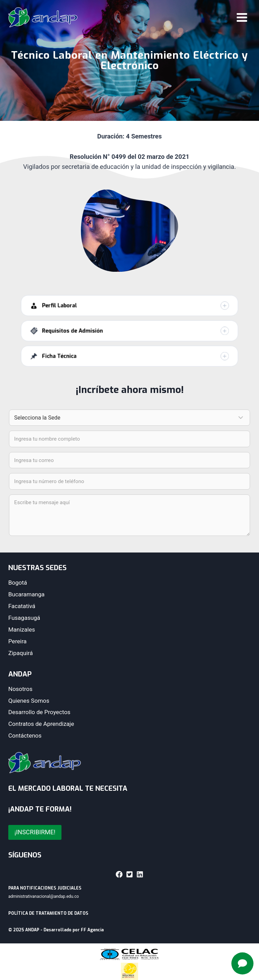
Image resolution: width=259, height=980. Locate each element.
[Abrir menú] (242, 17)
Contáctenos (25, 736)
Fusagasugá (24, 618)
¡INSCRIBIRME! (35, 832)
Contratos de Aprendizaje (41, 724)
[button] (130, 312)
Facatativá (22, 606)
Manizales (22, 630)
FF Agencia (92, 930)
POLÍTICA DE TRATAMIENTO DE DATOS (48, 913)
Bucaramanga (26, 594)
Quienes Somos (29, 701)
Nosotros (20, 689)
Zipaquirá (21, 653)
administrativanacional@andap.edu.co (44, 896)
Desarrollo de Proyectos (39, 712)
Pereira (17, 641)
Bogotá (18, 583)
